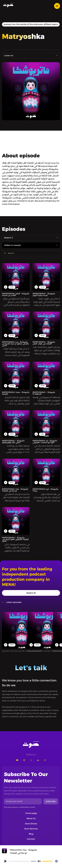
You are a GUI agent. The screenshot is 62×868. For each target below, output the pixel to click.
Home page (31, 813)
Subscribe (51, 801)
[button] (58, 6)
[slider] (19, 861)
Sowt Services (31, 829)
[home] (8, 5)
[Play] (6, 861)
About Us (31, 818)
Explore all (31, 593)
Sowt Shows (31, 824)
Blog (31, 834)
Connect (31, 839)
